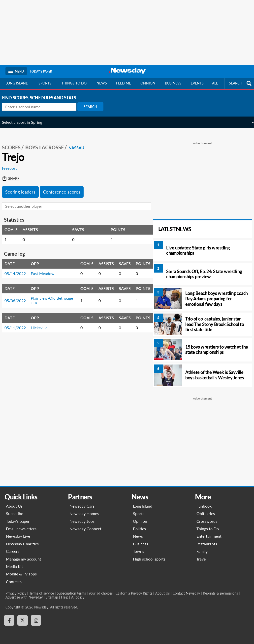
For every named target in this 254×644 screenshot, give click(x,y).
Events (197, 83)
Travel (202, 559)
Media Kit (15, 566)
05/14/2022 (19, 268)
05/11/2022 (19, 322)
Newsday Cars (82, 506)
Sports (45, 83)
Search (94, 107)
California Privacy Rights (134, 593)
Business (173, 83)
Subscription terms (71, 593)
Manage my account (24, 559)
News (102, 83)
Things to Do (208, 529)
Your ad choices (101, 593)
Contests (14, 582)
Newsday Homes (84, 513)
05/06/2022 (19, 295)
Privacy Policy (16, 593)
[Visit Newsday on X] (23, 620)
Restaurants (207, 544)
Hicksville (43, 322)
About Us (14, 506)
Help (65, 597)
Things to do (74, 83)
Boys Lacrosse (48, 142)
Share (14, 173)
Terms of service (42, 593)
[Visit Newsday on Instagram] (36, 620)
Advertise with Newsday (24, 597)
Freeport (13, 163)
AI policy (78, 597)
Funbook (204, 506)
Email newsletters (21, 529)
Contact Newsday (186, 593)
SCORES (15, 142)
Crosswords (207, 521)
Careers (13, 551)
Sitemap (52, 597)
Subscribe (15, 513)
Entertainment (209, 536)
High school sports (149, 559)
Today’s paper (18, 521)
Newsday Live (18, 536)
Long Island (17, 83)
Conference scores (65, 186)
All (215, 83)
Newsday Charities (22, 544)
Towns (139, 551)
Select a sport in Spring (26, 122)
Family (202, 551)
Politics (139, 529)
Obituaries (206, 513)
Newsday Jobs (82, 521)
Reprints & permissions (220, 593)
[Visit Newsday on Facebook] (9, 620)
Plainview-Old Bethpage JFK (47, 295)
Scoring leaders (24, 186)
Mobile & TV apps (21, 574)
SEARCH (241, 83)
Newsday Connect (85, 529)
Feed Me (124, 83)
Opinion (148, 83)
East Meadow (46, 268)
